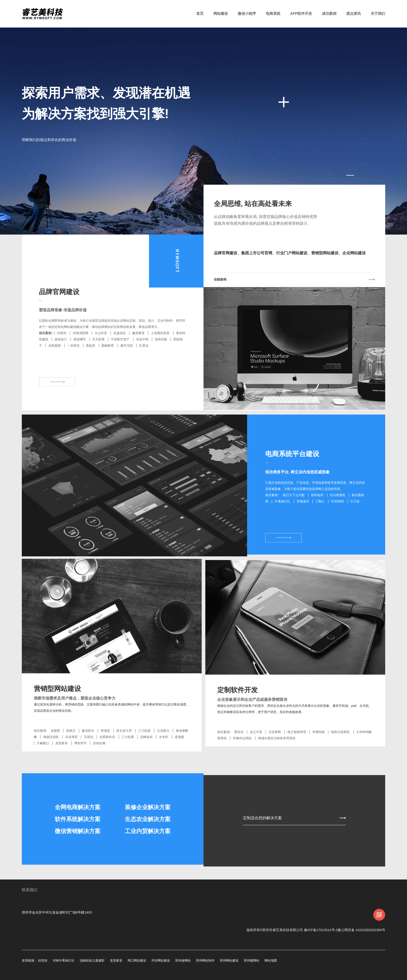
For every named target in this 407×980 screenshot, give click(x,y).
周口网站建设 (137, 961)
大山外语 (101, 351)
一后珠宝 (73, 364)
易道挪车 (80, 358)
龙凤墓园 (55, 364)
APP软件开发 (301, 14)
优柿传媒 (161, 358)
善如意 (91, 364)
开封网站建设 (161, 961)
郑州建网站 (252, 961)
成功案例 (329, 14)
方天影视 (98, 358)
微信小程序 (247, 14)
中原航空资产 (120, 358)
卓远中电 (142, 358)
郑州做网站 (183, 961)
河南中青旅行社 (64, 961)
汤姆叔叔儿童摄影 (92, 961)
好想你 (62, 351)
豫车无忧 (127, 364)
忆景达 (144, 364)
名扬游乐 (120, 351)
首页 (200, 14)
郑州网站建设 (229, 961)
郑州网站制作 (205, 961)
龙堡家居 (116, 961)
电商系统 (273, 14)
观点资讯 (354, 14)
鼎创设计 (61, 358)
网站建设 (221, 14)
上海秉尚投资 (160, 351)
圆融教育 (108, 364)
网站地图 (271, 961)
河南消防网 (80, 351)
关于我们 (378, 14)
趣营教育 (138, 351)
